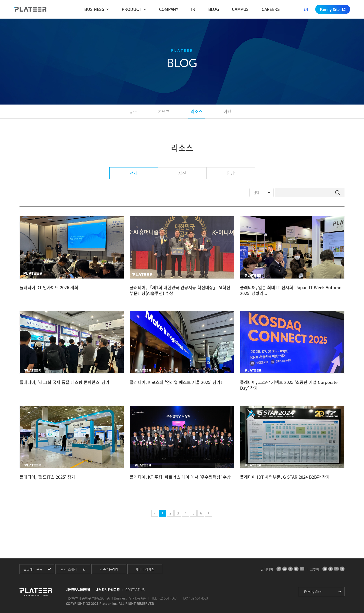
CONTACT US (135, 590)
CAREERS (271, 9)
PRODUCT (131, 9)
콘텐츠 (164, 111)
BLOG (214, 9)
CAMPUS (240, 9)
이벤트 (229, 111)
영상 (231, 173)
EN (306, 9)
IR (193, 9)
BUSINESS (94, 9)
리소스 (197, 111)
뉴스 (133, 111)
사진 (182, 173)
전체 (134, 173)
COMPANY (169, 9)
